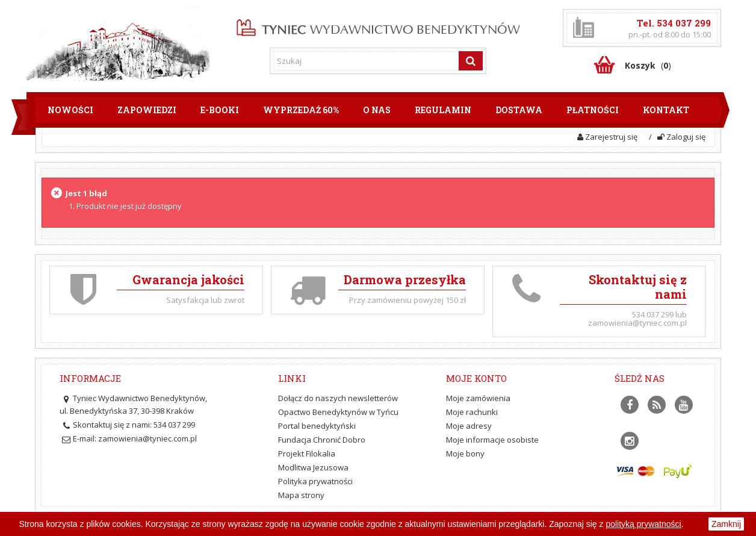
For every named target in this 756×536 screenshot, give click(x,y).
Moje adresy (469, 426)
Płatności (593, 110)
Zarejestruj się (607, 137)
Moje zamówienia (478, 398)
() (648, 65)
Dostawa (519, 110)
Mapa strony (301, 495)
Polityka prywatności (315, 481)
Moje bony (465, 453)
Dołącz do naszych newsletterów (338, 398)
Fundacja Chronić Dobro (322, 440)
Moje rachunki (472, 412)
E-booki (220, 110)
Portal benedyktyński (317, 426)
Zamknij (726, 524)
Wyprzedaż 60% (301, 110)
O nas (377, 110)
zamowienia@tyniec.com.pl (147, 438)
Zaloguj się (681, 137)
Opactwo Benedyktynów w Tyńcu (338, 412)
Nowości (70, 110)
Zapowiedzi (147, 110)
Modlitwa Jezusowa (313, 467)
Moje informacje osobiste (492, 440)
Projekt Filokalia (307, 453)
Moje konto (476, 378)
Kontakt (666, 110)
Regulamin (443, 110)
